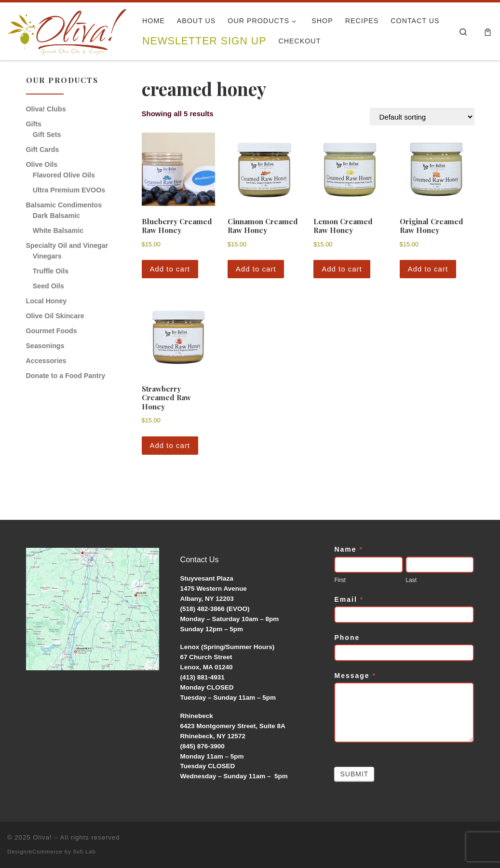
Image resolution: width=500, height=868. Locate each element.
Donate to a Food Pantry (66, 376)
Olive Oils (42, 164)
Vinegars (47, 256)
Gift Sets (47, 135)
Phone (347, 637)
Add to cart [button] (170, 269)
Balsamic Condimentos (64, 205)
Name (348, 549)
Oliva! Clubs (46, 109)
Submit (354, 774)
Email (349, 599)
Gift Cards (43, 149)
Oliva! (42, 837)
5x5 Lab (85, 852)
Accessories (46, 361)
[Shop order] (422, 117)
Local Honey (47, 301)
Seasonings (45, 346)
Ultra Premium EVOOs (69, 190)
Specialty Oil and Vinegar (67, 245)
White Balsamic (58, 231)
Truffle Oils (51, 271)
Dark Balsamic (56, 216)
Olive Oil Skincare (55, 316)
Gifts (34, 124)
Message (355, 676)
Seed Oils (48, 286)
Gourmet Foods (52, 331)
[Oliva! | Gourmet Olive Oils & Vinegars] (68, 28)
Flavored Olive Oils (64, 175)
